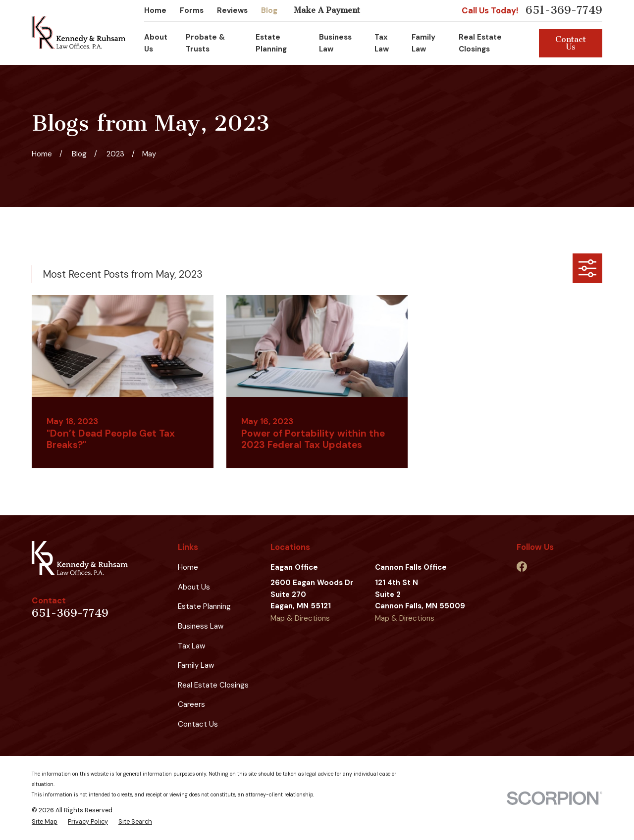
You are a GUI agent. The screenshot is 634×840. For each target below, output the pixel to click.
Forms (192, 10)
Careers (191, 704)
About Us (194, 587)
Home (155, 10)
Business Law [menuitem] (335, 43)
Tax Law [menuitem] (382, 43)
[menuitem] (45, 822)
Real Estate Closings (213, 685)
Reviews (232, 10)
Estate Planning (204, 606)
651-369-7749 (564, 11)
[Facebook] (522, 567)
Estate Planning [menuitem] (271, 43)
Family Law (196, 665)
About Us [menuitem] (156, 43)
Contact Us (571, 43)
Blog (269, 10)
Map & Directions (300, 618)
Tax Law (191, 646)
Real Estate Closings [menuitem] (480, 43)
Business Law (201, 626)
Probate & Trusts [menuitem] (205, 43)
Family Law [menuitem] (423, 43)
